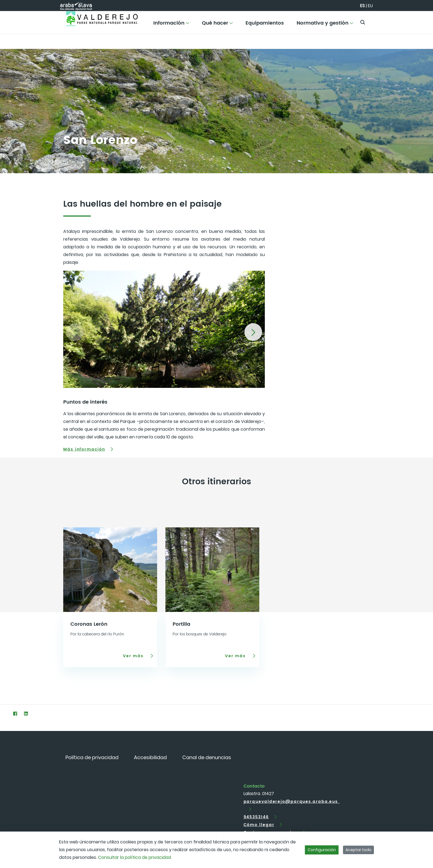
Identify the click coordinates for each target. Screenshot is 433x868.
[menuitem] (171, 25)
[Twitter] (4, 713)
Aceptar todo (358, 850)
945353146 (256, 817)
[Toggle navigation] (419, 21)
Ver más (134, 656)
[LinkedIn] (26, 713)
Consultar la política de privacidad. (135, 857)
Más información (84, 449)
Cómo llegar (259, 825)
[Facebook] (15, 713)
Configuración (322, 850)
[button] (253, 332)
